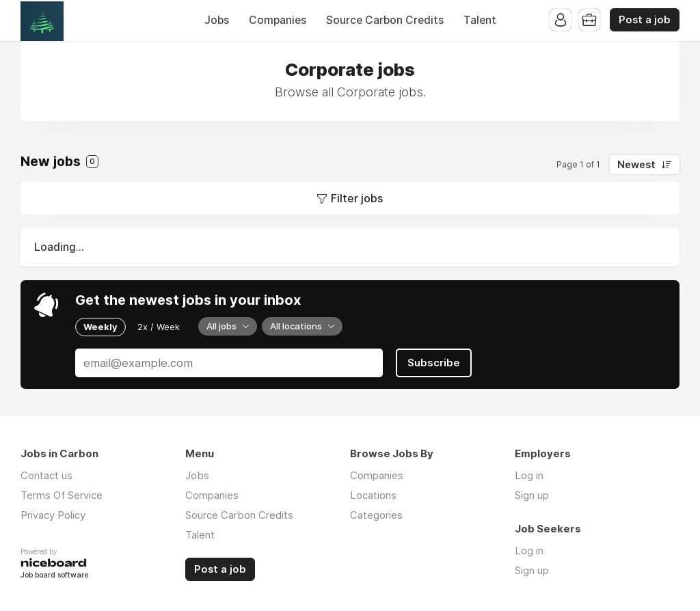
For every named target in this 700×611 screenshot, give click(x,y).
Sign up (532, 495)
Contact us (46, 475)
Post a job (645, 20)
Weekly (100, 327)
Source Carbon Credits (385, 20)
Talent (480, 20)
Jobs (217, 20)
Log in (529, 475)
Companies (278, 20)
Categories (376, 515)
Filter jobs (357, 198)
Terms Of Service (62, 495)
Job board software (54, 576)
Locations (373, 495)
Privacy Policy (53, 515)
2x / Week (159, 327)
